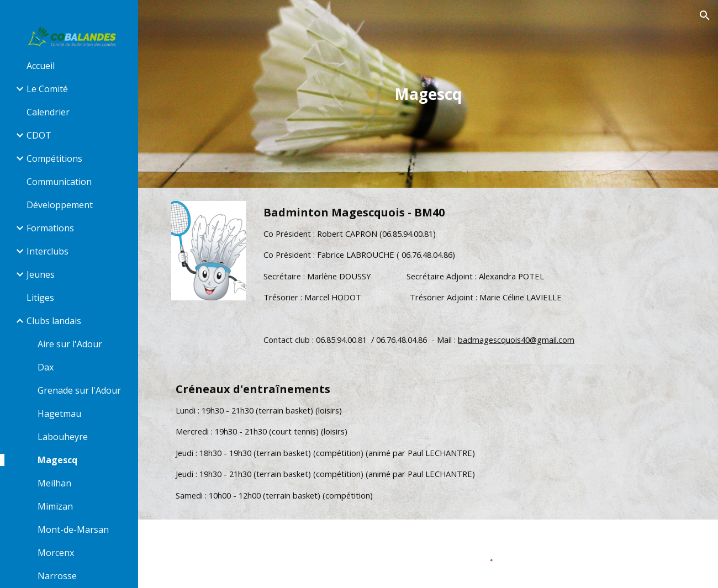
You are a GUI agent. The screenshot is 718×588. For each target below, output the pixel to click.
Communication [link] (59, 182)
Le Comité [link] (47, 89)
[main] (428, 94)
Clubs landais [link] (54, 321)
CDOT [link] (39, 135)
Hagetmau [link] (59, 414)
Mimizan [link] (55, 506)
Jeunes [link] (41, 274)
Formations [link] (50, 228)
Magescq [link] (57, 460)
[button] (705, 15)
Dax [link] (46, 367)
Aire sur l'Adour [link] (70, 344)
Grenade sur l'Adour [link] (79, 390)
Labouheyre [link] (63, 437)
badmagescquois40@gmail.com (516, 340)
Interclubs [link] (47, 251)
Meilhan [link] (54, 483)
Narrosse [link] (57, 576)
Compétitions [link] (54, 158)
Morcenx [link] (56, 553)
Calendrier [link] (48, 112)
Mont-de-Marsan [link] (73, 529)
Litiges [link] (40, 298)
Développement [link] (60, 205)
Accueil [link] (41, 66)
